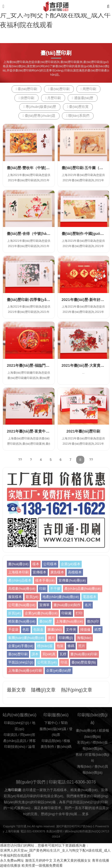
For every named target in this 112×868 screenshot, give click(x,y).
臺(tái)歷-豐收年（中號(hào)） (32, 168)
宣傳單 (44, 605)
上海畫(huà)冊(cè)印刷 (25, 671)
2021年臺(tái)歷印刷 (83, 431)
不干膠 (55, 589)
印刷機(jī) (66, 638)
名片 (88, 605)
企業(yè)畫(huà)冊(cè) (41, 613)
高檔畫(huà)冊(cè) (22, 589)
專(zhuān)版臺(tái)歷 (40, 107)
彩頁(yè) (32, 597)
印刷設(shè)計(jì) (16, 723)
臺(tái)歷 (46, 621)
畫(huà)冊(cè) (18, 564)
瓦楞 (63, 654)
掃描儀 (85, 630)
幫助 (64, 723)
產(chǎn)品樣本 (20, 581)
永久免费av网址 (12, 861)
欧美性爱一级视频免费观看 (42, 866)
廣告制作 (47, 747)
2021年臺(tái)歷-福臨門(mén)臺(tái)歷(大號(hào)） (49, 365)
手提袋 (13, 630)
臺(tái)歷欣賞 (78, 107)
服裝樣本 (15, 597)
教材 (79, 755)
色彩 (26, 630)
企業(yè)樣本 (71, 564)
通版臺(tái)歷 (83, 98)
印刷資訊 (11, 735)
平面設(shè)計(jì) (21, 662)
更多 (85, 814)
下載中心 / (53, 723)
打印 (79, 613)
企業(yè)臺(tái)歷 (59, 671)
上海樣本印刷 (18, 572)
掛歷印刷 (27, 98)
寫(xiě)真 (49, 654)
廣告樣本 (57, 572)
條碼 (71, 646)
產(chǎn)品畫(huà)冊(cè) (83, 589)
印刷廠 (67, 613)
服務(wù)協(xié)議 (53, 729)
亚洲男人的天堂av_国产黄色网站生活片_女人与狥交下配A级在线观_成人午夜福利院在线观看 (55, 15)
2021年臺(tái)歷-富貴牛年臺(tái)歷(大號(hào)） (46, 431)
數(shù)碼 (64, 747)
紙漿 (98, 630)
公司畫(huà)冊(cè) (22, 605)
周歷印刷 (89, 89)
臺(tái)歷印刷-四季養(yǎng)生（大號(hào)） (43, 300)
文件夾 (71, 630)
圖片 (51, 638)
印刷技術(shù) (15, 747)
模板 (67, 741)
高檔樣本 (75, 572)
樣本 (36, 564)
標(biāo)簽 (45, 646)
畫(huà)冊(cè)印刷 (84, 654)
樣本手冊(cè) (45, 581)
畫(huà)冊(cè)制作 (67, 605)
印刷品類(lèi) (51, 741)
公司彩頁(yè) (47, 662)
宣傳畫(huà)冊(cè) (72, 581)
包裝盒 (38, 630)
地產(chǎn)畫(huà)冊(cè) (61, 597)
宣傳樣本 (40, 572)
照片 (82, 646)
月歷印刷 (53, 98)
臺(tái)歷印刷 (26, 89)
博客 (32, 741)
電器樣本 (90, 597)
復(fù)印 (93, 621)
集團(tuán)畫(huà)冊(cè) (26, 638)
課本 (35, 654)
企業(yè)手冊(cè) (21, 646)
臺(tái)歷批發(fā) (84, 662)
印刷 (43, 589)
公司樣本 (50, 564)
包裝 (60, 646)
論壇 (32, 747)
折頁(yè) (14, 613)
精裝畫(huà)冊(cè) (22, 621)
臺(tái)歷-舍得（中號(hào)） (30, 234)
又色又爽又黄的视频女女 (72, 861)
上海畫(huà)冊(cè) (69, 621)
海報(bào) (84, 638)
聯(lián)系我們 (78, 116)
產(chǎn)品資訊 (15, 741)
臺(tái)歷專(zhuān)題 (39, 116)
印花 (64, 662)
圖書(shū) (55, 630)
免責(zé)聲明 (54, 831)
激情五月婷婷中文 (39, 861)
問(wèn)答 (28, 735)
